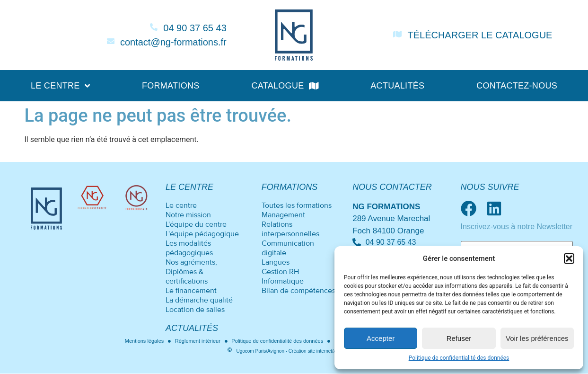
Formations (171, 86)
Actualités (397, 86)
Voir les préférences (537, 338)
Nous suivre (490, 187)
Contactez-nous (517, 86)
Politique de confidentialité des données (459, 358)
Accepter (381, 338)
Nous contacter (392, 187)
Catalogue (285, 86)
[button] (569, 258)
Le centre (60, 86)
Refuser (459, 338)
